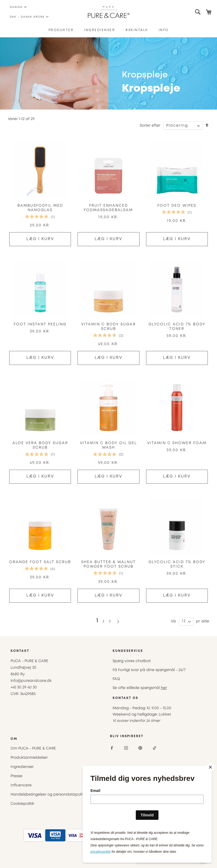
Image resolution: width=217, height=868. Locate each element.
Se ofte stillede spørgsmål (140, 688)
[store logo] (108, 12)
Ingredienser (22, 767)
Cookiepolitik (22, 804)
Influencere (21, 785)
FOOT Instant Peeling (40, 324)
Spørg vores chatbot (132, 661)
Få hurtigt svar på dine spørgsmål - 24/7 (149, 670)
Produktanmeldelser (29, 758)
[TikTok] (155, 748)
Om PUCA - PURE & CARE (33, 748)
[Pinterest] (140, 748)
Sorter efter (150, 126)
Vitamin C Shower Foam (177, 443)
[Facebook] (112, 748)
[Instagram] (126, 748)
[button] (16, 7)
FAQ (116, 679)
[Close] (210, 767)
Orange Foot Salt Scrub (40, 562)
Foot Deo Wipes (177, 206)
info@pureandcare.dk (31, 681)
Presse (16, 776)
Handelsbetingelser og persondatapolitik (48, 795)
